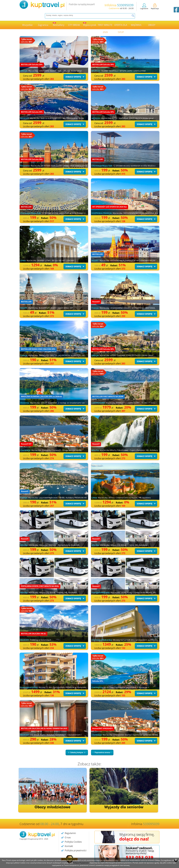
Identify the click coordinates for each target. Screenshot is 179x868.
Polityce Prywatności (81, 863)
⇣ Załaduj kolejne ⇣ (77, 752)
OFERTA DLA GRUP (121, 26)
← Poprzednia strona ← (102, 752)
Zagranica (43, 25)
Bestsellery (59, 24)
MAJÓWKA (136, 25)
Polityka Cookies (73, 842)
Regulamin (70, 833)
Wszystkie (27, 25)
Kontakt (69, 846)
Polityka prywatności (76, 850)
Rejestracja (155, 6)
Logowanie (144, 6)
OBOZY (152, 25)
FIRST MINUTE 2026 (105, 26)
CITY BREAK (74, 25)
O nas (68, 837)
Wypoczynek (90, 24)
